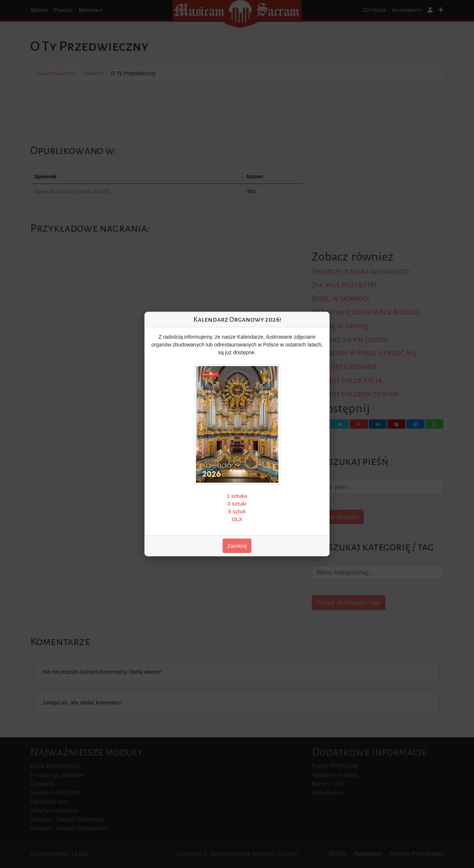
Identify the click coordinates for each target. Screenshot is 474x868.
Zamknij (237, 546)
